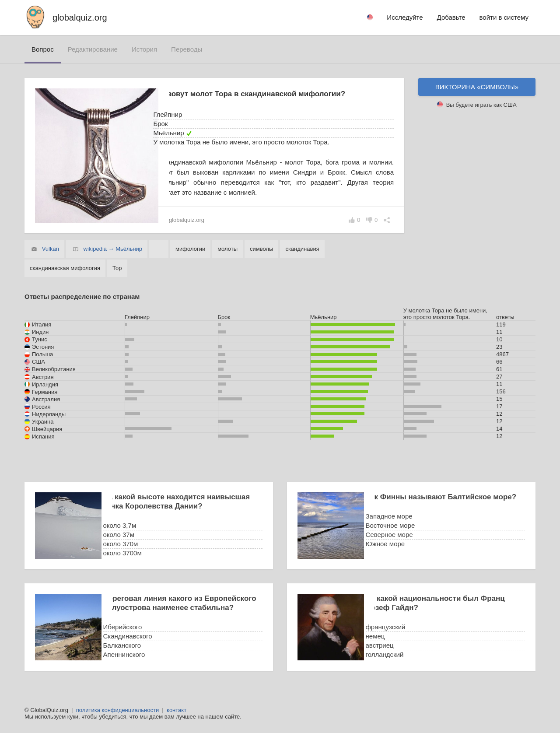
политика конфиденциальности (117, 710)
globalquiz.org (80, 18)
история (144, 49)
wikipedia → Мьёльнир (113, 249)
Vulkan (51, 249)
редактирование (93, 49)
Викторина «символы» (477, 87)
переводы (187, 49)
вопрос (43, 49)
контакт (177, 710)
